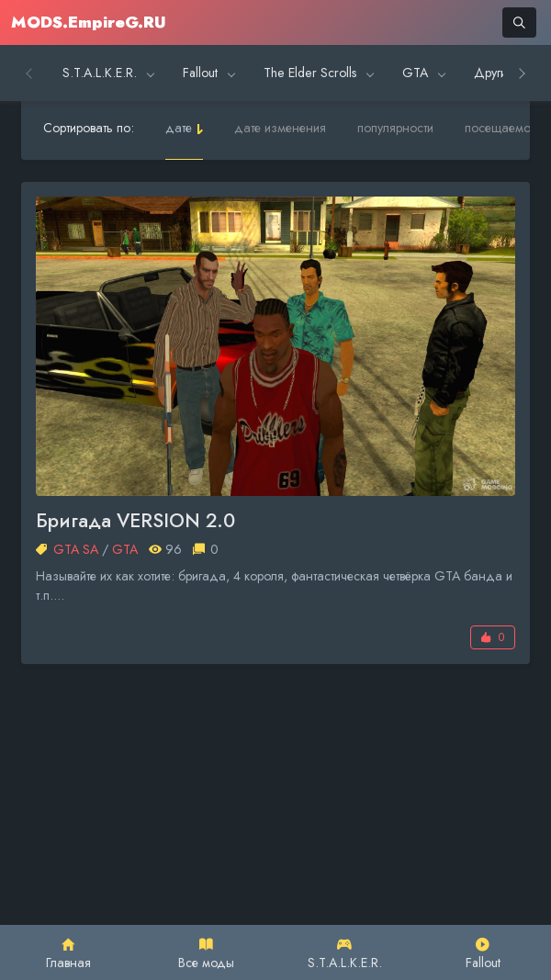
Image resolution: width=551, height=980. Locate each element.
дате (179, 128)
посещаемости (506, 128)
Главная (68, 954)
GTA (125, 549)
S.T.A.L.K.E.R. (345, 954)
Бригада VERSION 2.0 (135, 521)
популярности (395, 128)
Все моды (206, 954)
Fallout (483, 954)
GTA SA (76, 549)
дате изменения (280, 128)
